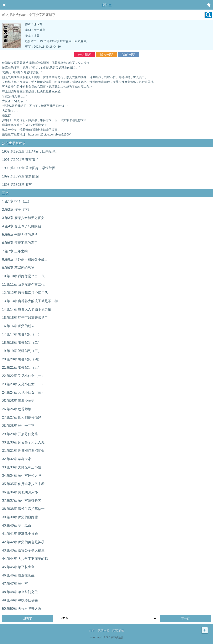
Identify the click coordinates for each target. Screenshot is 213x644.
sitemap (95, 637)
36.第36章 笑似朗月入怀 (20, 492)
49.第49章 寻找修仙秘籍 (20, 600)
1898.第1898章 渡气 (17, 185)
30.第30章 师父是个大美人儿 (23, 442)
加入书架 (106, 55)
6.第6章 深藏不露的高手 (20, 243)
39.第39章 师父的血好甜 (20, 517)
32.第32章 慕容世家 (17, 459)
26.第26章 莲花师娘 (17, 409)
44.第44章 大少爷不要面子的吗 (25, 559)
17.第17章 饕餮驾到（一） (22, 334)
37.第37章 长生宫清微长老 (22, 501)
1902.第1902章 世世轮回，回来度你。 (64, 41)
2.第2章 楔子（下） (17, 210)
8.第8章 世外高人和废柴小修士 (25, 259)
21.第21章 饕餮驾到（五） (22, 368)
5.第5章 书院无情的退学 (20, 235)
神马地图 (117, 637)
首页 (92, 630)
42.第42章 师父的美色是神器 (23, 542)
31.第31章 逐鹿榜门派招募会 (23, 451)
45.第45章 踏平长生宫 (18, 567)
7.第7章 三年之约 (15, 251)
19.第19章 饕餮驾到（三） (22, 351)
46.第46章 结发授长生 (18, 575)
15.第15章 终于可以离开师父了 (25, 318)
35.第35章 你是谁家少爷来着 (23, 484)
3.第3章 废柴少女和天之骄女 (23, 218)
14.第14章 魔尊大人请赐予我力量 (27, 309)
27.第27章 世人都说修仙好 (22, 417)
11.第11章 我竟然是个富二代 (23, 284)
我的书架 (129, 55)
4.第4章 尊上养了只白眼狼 (22, 226)
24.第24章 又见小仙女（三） (23, 392)
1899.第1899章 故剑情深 (20, 176)
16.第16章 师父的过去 (18, 326)
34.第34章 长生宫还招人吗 (22, 476)
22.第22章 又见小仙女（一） (23, 376)
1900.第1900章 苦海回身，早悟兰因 (29, 168)
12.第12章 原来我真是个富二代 (25, 293)
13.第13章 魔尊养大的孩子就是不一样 (30, 301)
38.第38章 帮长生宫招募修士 (23, 509)
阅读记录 (118, 630)
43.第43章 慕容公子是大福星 (23, 550)
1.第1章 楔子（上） (17, 201)
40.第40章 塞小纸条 (17, 525)
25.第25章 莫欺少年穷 (18, 401)
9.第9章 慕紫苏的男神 (18, 268)
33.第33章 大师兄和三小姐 (22, 467)
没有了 (28, 618)
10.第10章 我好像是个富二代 (23, 276)
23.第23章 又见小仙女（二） (23, 384)
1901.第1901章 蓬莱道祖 (20, 160)
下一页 (185, 618)
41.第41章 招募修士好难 (20, 534)
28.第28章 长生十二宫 (18, 426)
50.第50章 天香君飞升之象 (22, 609)
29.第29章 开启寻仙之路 (20, 434)
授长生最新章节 (14, 143)
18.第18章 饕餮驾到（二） (22, 343)
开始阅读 (84, 55)
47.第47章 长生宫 (15, 584)
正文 (5, 193)
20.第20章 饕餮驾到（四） (22, 359)
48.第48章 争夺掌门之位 (20, 592)
